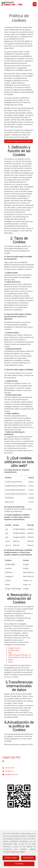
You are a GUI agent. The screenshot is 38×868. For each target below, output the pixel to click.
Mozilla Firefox (14, 650)
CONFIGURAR (11, 858)
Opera (11, 660)
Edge (10, 653)
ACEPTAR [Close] (19, 864)
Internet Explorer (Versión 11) (20, 655)
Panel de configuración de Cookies (18, 141)
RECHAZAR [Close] (28, 858)
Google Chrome (14, 648)
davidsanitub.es (11, 774)
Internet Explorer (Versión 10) (20, 657)
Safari (10, 662)
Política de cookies (18, 852)
